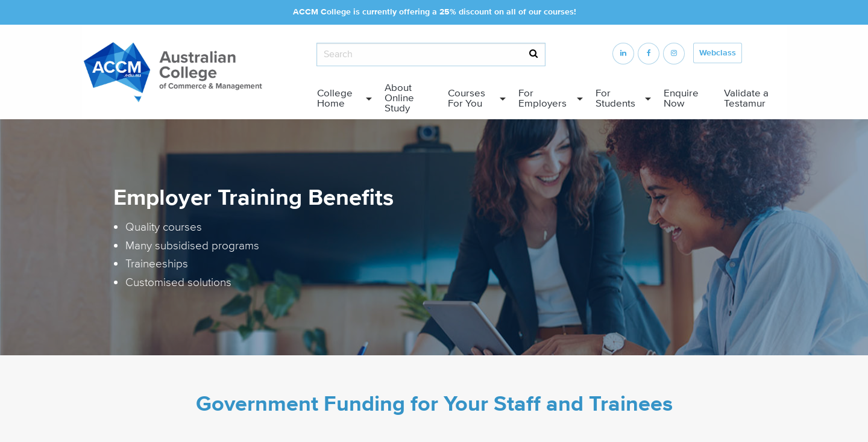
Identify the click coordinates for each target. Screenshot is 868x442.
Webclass (718, 53)
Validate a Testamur (746, 98)
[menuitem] (341, 99)
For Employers (542, 98)
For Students (615, 98)
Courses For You (467, 98)
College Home (335, 98)
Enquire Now (681, 98)
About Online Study (399, 98)
